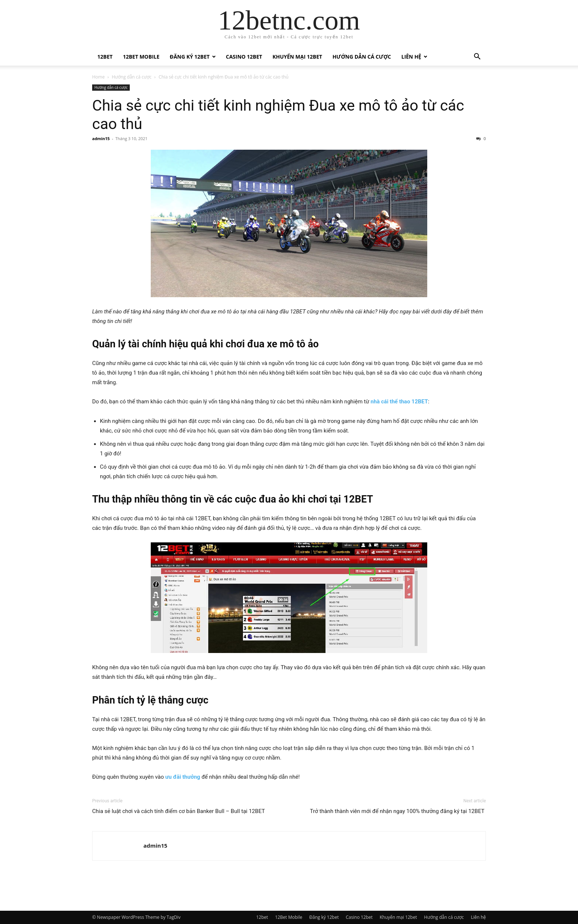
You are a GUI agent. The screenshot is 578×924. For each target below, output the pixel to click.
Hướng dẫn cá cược (362, 57)
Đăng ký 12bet (190, 57)
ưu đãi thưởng (183, 777)
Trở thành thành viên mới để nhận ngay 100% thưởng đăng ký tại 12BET (398, 811)
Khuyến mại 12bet (297, 57)
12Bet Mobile (141, 57)
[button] (477, 57)
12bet (105, 57)
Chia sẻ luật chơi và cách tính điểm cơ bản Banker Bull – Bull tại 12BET (179, 811)
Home (98, 77)
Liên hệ (411, 57)
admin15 (101, 138)
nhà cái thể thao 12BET (399, 402)
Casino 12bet (244, 57)
